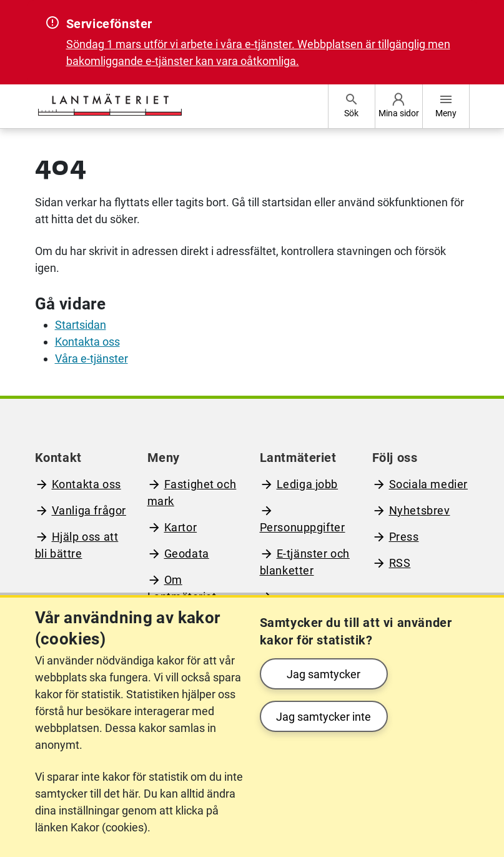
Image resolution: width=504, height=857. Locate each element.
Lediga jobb (308, 484)
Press (404, 537)
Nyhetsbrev (420, 510)
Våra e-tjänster (91, 358)
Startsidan (81, 325)
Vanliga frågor (89, 510)
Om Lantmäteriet (182, 588)
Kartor (181, 527)
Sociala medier (428, 484)
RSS (400, 563)
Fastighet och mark (192, 493)
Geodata (187, 554)
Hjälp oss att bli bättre (77, 545)
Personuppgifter (303, 527)
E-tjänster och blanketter (305, 562)
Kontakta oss (87, 342)
